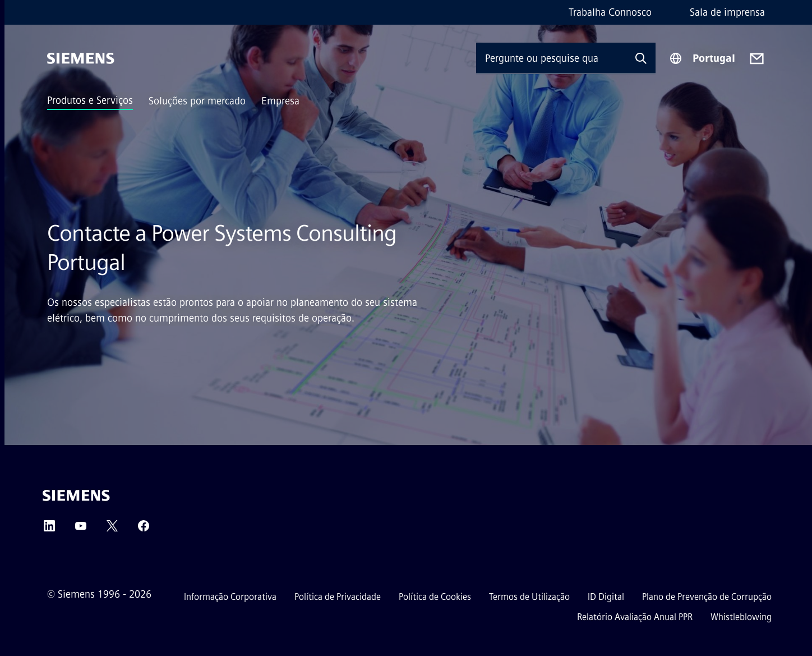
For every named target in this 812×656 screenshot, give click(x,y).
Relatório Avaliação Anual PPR (635, 617)
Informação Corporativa (230, 597)
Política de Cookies (435, 597)
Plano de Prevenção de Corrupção (707, 597)
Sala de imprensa (727, 12)
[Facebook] (144, 529)
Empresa (280, 101)
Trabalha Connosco (610, 12)
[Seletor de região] (702, 58)
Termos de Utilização (529, 597)
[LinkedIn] (49, 529)
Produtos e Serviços (90, 100)
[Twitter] (112, 529)
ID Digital (606, 597)
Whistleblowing (741, 617)
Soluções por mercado (197, 101)
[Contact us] (757, 59)
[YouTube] (81, 529)
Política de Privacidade (338, 597)
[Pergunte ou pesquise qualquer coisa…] (551, 58)
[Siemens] (81, 58)
